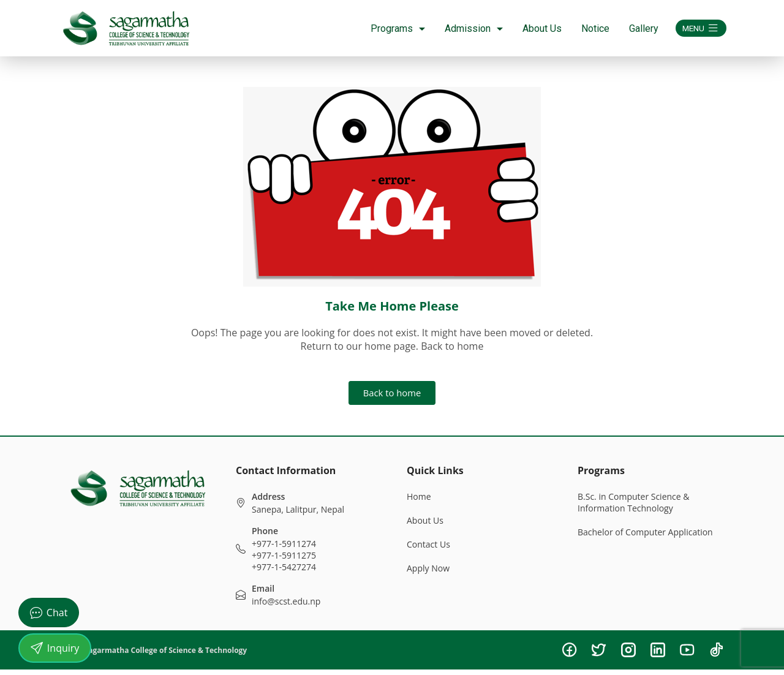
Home (419, 502)
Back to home (392, 396)
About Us (531, 28)
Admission (463, 28)
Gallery (633, 28)
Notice (584, 28)
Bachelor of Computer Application (645, 537)
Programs (387, 28)
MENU (695, 28)
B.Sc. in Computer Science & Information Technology (634, 508)
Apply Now (428, 574)
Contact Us (428, 550)
